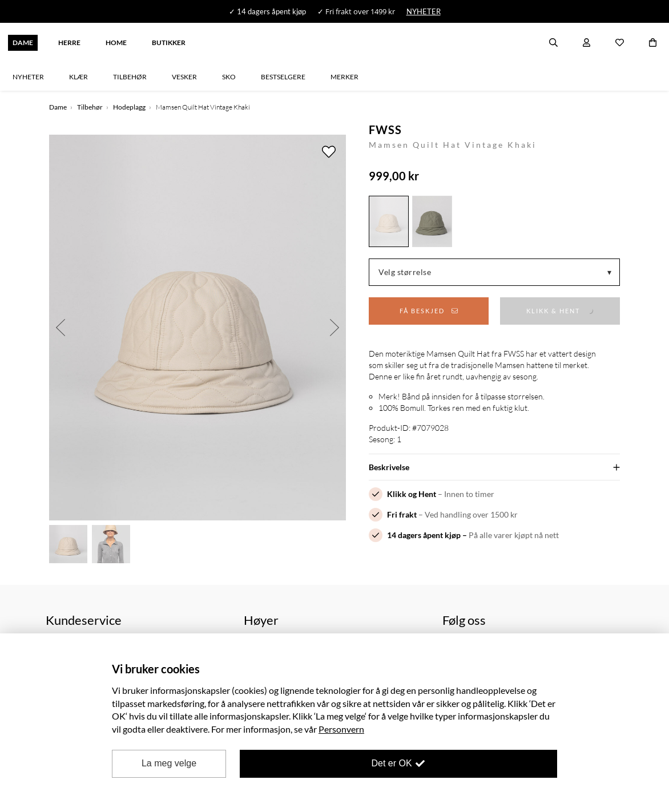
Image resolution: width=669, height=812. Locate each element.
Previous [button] (61, 328)
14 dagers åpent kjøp (424, 535)
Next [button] (334, 328)
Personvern (341, 729)
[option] (198, 328)
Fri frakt (402, 514)
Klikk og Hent (412, 494)
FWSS (385, 130)
